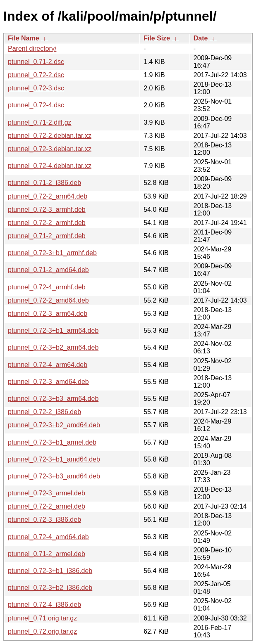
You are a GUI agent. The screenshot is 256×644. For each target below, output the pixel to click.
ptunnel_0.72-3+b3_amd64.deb (54, 476)
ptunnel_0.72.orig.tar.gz (42, 631)
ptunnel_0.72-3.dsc (36, 88)
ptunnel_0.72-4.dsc (36, 105)
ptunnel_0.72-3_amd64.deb (48, 382)
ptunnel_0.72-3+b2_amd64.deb (54, 425)
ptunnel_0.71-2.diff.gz (40, 122)
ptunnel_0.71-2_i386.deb (44, 183)
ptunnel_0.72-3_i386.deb (44, 520)
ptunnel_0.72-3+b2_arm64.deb (53, 347)
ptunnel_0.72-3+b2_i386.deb (50, 588)
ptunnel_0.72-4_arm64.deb (48, 365)
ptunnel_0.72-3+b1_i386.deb (50, 571)
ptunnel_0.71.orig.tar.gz (42, 618)
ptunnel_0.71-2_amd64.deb (48, 270)
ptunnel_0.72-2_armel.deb (47, 506)
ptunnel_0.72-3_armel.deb (47, 493)
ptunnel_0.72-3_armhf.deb (47, 210)
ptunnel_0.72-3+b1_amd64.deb (54, 459)
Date (201, 38)
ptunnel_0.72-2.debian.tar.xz (50, 136)
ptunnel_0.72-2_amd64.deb (48, 300)
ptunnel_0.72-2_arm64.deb (48, 196)
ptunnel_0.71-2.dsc (36, 62)
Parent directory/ (32, 49)
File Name (24, 38)
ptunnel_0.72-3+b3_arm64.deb (53, 399)
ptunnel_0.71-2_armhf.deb (47, 236)
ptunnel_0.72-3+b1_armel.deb (52, 442)
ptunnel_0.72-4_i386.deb (44, 605)
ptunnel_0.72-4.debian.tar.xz (50, 166)
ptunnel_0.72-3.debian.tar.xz (50, 149)
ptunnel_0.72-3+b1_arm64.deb (53, 330)
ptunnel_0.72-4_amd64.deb (48, 537)
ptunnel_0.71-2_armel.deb (47, 554)
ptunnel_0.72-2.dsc (36, 75)
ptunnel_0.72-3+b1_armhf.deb (52, 253)
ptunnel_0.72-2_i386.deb (44, 412)
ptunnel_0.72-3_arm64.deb (48, 314)
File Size (157, 38)
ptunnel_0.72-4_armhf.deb (47, 287)
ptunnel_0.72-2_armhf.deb (47, 223)
